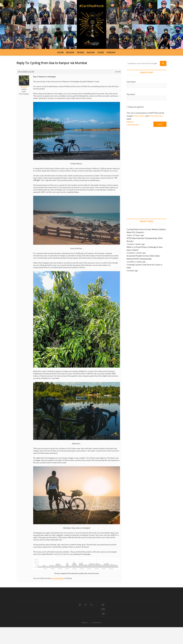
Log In (160, 124)
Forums (111, 52)
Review (70, 52)
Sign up (103, 609)
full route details (57, 578)
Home (60, 52)
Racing (91, 52)
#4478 (118, 72)
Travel (81, 52)
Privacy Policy (139, 116)
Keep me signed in (136, 107)
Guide (101, 52)
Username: (131, 82)
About (84, 622)
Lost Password (133, 125)
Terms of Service (156, 116)
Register (130, 122)
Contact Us (96, 622)
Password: (131, 94)
